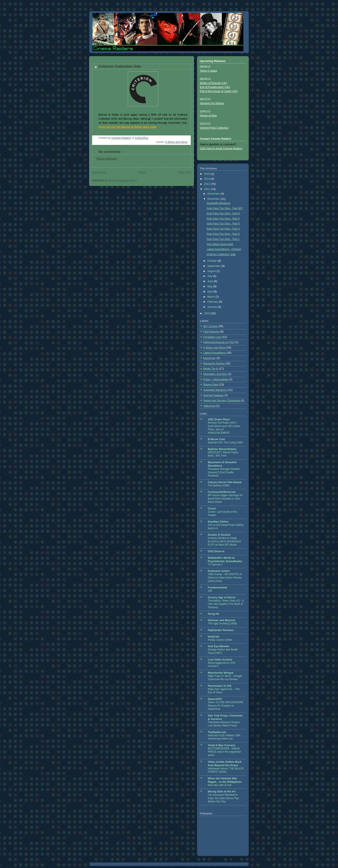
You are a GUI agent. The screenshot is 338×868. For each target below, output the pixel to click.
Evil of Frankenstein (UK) (215, 87)
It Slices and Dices (176, 142)
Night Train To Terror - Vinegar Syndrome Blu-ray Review (225, 678)
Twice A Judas (208, 71)
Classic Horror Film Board (225, 482)
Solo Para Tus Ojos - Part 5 (223, 219)
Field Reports (211, 332)
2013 (208, 179)
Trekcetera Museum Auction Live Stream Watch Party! (224, 724)
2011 (208, 189)
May (210, 286)
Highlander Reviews (221, 630)
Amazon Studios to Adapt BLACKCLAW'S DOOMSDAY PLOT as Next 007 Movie (225, 541)
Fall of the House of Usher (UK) (219, 91)
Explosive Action (219, 571)
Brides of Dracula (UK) (213, 83)
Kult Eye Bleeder (219, 646)
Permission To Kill (220, 686)
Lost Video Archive (220, 660)
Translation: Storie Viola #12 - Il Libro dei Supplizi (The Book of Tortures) (226, 604)
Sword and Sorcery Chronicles (222, 401)
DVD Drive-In (216, 551)
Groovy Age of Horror (222, 597)
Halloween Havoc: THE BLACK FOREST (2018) (226, 770)
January (213, 307)
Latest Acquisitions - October (224, 249)
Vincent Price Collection (214, 128)
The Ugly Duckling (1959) (222, 624)
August (212, 271)
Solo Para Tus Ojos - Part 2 (223, 234)
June (211, 281)
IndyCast (214, 637)
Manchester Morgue (221, 673)
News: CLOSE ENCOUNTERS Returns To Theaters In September (225, 706)
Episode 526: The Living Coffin (225, 443)
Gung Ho (214, 614)
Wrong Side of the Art (222, 792)
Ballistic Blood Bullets (222, 449)
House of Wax (208, 116)
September (214, 266)
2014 (208, 174)
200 (210, 591)
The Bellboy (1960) (219, 486)
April (210, 292)
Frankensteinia (217, 588)
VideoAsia (209, 406)
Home (142, 172)
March (212, 297)
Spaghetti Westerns (219, 203)
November (214, 199)
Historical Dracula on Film (219, 342)
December (214, 194)
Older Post (184, 172)
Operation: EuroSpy (215, 374)
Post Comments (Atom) (123, 180)
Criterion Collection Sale (221, 254)
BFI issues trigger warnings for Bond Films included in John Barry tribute (225, 499)
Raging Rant (211, 385)
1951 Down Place (219, 419)
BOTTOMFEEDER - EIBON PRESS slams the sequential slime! (224, 752)
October (213, 261)
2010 (208, 313)
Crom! (212, 509)
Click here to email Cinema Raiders (221, 149)
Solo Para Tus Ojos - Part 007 (225, 208)
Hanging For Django (212, 103)
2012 (208, 184)
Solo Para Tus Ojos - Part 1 (223, 239)
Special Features (214, 395)
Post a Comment (107, 159)
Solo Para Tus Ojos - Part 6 (223, 214)
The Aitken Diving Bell (220, 244)
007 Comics (210, 326)
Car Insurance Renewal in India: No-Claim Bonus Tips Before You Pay (223, 798)
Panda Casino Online (220, 640)
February (213, 302)
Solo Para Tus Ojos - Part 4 (223, 224)
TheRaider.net (217, 732)
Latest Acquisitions (214, 353)
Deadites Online (218, 522)
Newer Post (99, 172)
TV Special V (215, 565)
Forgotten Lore (212, 337)
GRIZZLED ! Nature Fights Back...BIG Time (223, 454)
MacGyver (209, 358)
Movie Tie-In (211, 369)
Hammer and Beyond (221, 620)
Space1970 (215, 699)
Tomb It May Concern (221, 745)
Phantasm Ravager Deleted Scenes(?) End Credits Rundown (224, 472)
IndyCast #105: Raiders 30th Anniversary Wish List (224, 737)
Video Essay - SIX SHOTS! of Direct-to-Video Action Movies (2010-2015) (225, 578)
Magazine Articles (214, 364)
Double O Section (219, 535)
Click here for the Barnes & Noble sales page (127, 127)
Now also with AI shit (220, 785)
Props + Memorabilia (216, 379)
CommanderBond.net (222, 492)
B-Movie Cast (216, 439)
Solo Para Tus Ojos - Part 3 (223, 229)
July (210, 276)
